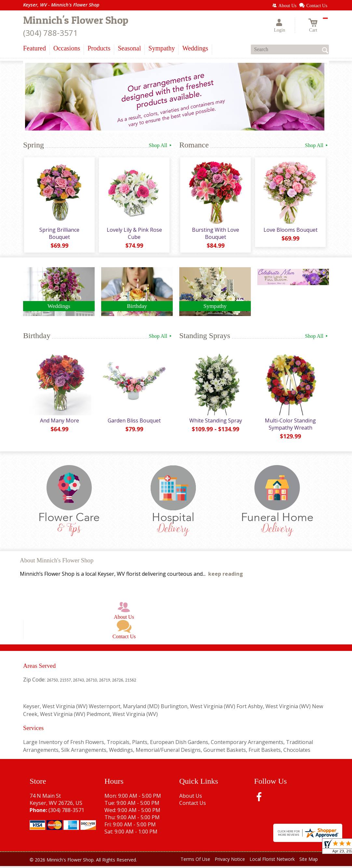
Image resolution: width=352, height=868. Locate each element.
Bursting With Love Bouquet (215, 234)
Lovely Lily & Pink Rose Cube (134, 234)
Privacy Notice (230, 861)
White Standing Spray (215, 422)
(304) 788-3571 (50, 33)
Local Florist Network (272, 861)
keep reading (226, 576)
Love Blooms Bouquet (290, 231)
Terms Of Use (195, 861)
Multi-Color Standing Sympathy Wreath (290, 426)
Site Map (309, 861)
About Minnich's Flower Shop (57, 563)
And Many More (59, 422)
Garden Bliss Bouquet (134, 422)
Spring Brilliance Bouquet (59, 234)
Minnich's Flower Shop (76, 20)
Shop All (161, 145)
